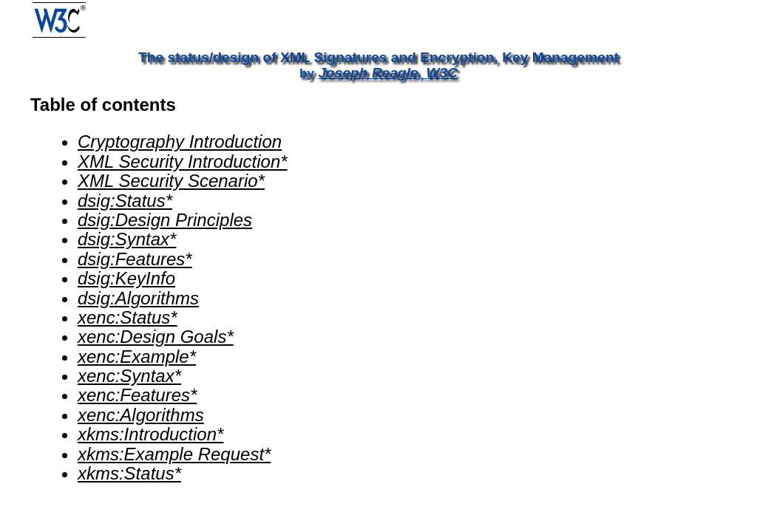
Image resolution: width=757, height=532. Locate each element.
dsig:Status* (125, 201)
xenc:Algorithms (141, 415)
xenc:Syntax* (129, 376)
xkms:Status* (129, 473)
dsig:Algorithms (138, 298)
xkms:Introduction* (150, 434)
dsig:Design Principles (165, 220)
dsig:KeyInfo (126, 278)
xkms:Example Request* (174, 454)
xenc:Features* (137, 395)
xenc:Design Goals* (156, 337)
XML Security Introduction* (183, 161)
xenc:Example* (137, 357)
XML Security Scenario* (171, 181)
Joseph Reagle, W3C (388, 73)
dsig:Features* (135, 259)
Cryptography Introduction (180, 141)
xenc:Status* (128, 317)
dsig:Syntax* (127, 239)
